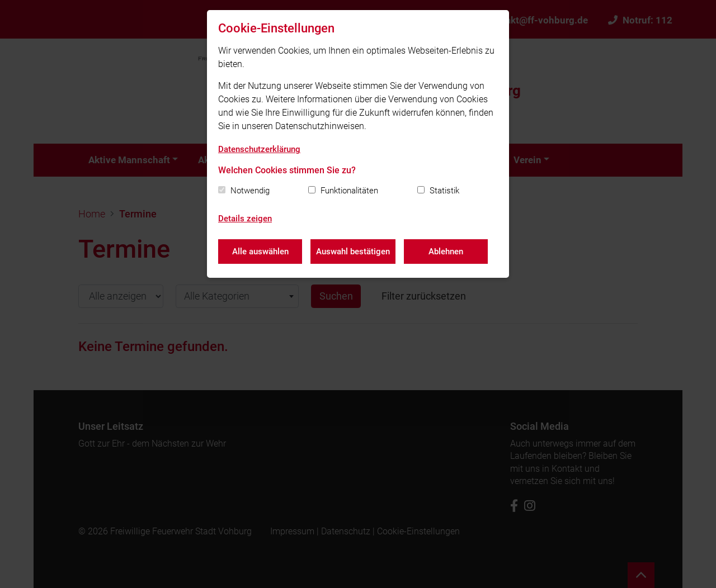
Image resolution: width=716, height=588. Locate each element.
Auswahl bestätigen (353, 252)
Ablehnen (446, 252)
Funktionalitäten (349, 191)
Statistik (444, 191)
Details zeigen (245, 219)
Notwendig (250, 191)
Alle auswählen (260, 252)
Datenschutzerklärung (259, 149)
